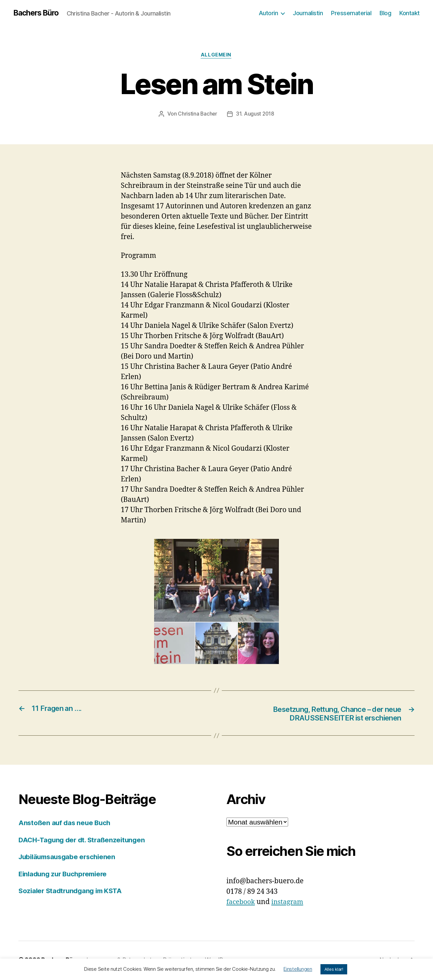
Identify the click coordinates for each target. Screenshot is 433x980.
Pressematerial (351, 13)
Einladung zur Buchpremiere (65, 875)
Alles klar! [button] (334, 969)
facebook (241, 904)
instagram (289, 904)
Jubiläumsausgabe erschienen (69, 858)
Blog (385, 13)
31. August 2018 (255, 115)
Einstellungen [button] (298, 969)
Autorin (268, 13)
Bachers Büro (37, 13)
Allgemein (216, 56)
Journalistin (308, 13)
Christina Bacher (197, 115)
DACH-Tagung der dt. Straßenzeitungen (84, 841)
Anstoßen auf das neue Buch (66, 824)
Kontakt (410, 13)
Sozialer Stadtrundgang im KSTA (73, 892)
